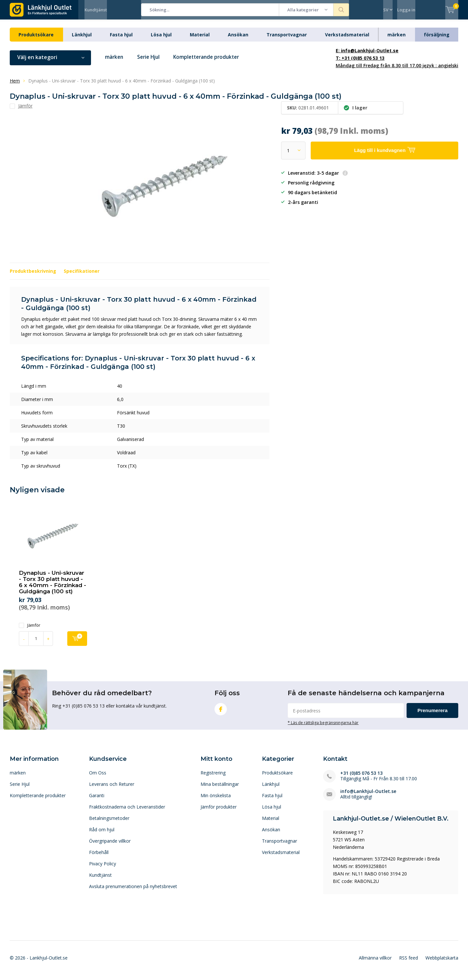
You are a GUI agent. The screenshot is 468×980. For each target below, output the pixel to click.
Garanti (97, 800)
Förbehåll (99, 857)
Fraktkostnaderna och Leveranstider (127, 811)
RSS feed (409, 963)
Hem (15, 86)
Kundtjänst (96, 10)
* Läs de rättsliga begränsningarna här (323, 727)
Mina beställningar (220, 789)
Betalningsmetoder (109, 823)
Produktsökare (36, 39)
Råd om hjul (102, 834)
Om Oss (98, 777)
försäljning (437, 39)
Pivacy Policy (103, 868)
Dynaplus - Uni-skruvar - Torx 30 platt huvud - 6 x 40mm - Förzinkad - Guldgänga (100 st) (52, 587)
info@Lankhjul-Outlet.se (368, 796)
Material (200, 39)
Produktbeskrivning (33, 276)
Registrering (213, 777)
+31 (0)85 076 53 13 (361, 778)
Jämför (30, 630)
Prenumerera (432, 715)
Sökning (341, 10)
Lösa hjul (161, 39)
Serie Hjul (151, 62)
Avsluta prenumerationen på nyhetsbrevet (133, 891)
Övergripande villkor (110, 845)
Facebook (221, 713)
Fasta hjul (121, 39)
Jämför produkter (219, 811)
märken (396, 39)
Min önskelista (216, 800)
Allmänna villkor (375, 963)
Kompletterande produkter (212, 62)
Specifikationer (82, 276)
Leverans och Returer (112, 789)
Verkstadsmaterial (347, 39)
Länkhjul (82, 39)
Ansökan (238, 39)
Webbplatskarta (442, 963)
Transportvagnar (287, 39)
